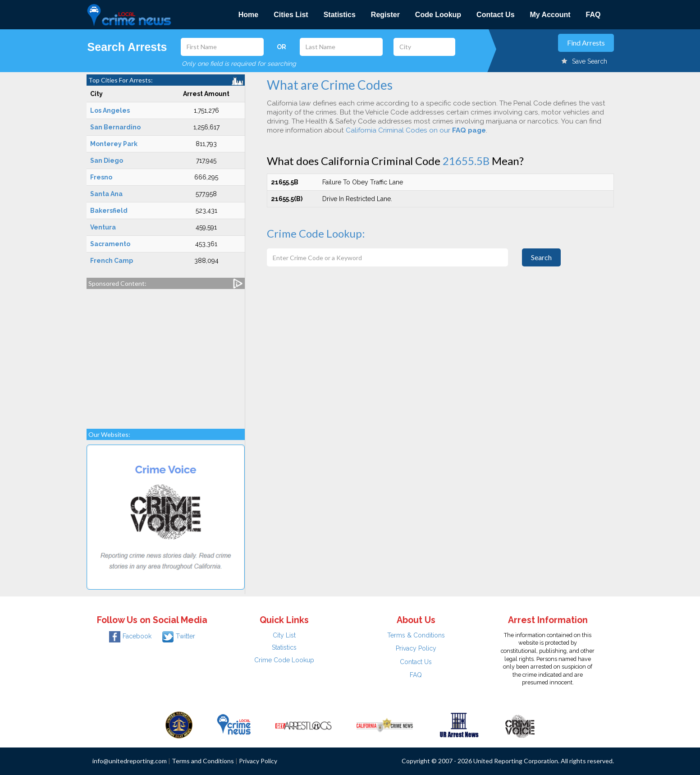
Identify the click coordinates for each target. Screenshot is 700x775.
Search (541, 257)
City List (284, 635)
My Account (550, 15)
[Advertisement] (166, 354)
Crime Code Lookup (284, 660)
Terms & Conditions (416, 635)
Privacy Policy (416, 648)
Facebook (130, 636)
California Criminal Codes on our (416, 130)
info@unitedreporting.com (130, 761)
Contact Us (495, 15)
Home (248, 15)
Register (385, 15)
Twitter (179, 636)
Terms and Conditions (203, 761)
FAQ (593, 15)
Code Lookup (438, 15)
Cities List (291, 15)
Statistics (340, 15)
